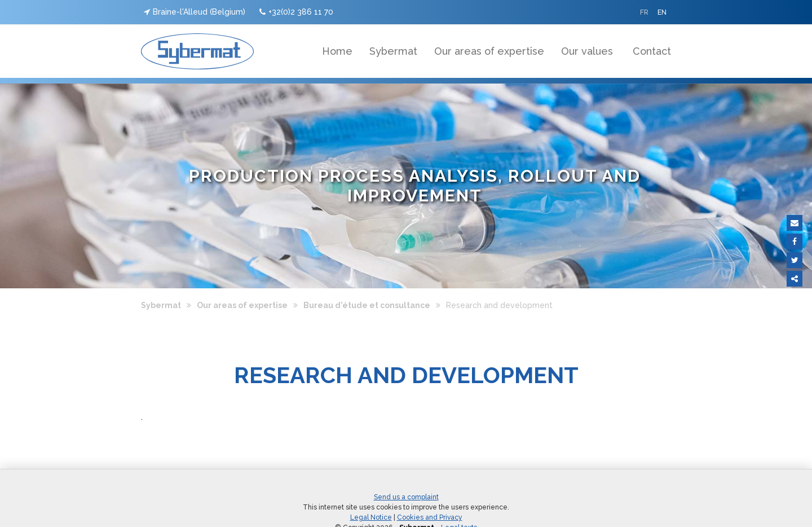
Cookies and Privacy (430, 517)
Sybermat (393, 51)
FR (644, 12)
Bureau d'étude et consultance (367, 305)
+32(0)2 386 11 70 (296, 12)
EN (662, 12)
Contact (652, 51)
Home (337, 51)
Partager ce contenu (795, 279)
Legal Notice (371, 517)
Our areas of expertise (489, 51)
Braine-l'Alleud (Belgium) (195, 12)
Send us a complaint (406, 497)
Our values (587, 51)
